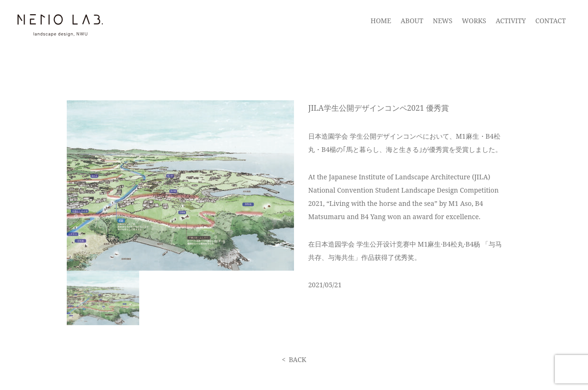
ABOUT (412, 21)
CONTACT (551, 21)
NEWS (442, 21)
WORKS (474, 21)
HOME (381, 21)
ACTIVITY (511, 21)
